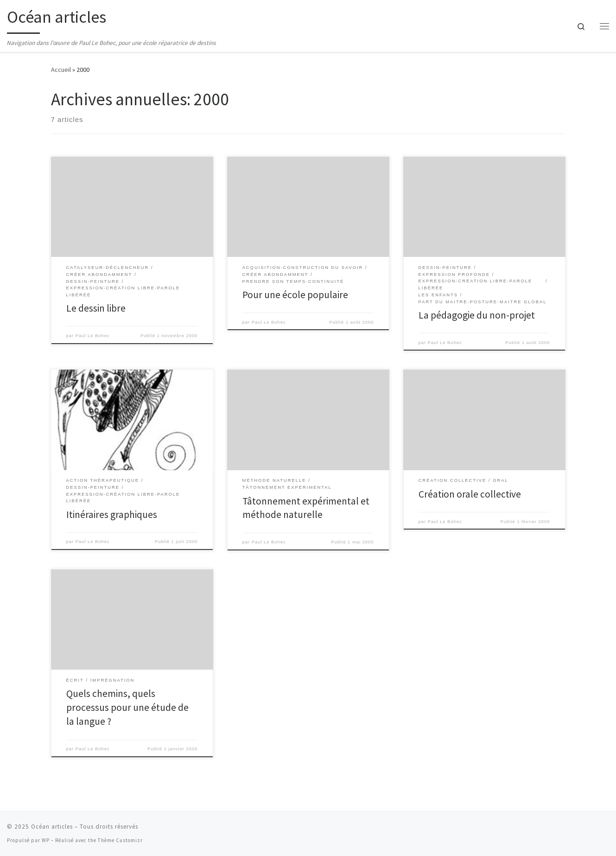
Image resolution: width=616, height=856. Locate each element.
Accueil (61, 70)
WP (46, 840)
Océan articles (52, 827)
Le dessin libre (96, 308)
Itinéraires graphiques (112, 514)
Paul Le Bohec (93, 336)
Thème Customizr (120, 840)
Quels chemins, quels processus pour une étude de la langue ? (127, 707)
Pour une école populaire (295, 295)
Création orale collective (470, 494)
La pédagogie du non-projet (477, 315)
